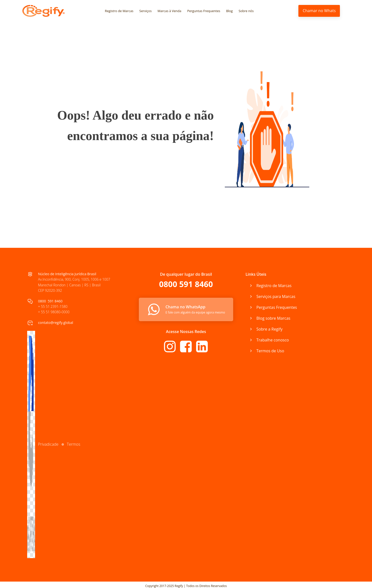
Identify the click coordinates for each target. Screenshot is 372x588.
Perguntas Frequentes (204, 11)
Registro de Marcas (119, 11)
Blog (229, 11)
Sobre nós (246, 11)
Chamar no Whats (319, 11)
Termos (74, 444)
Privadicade (48, 444)
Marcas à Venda (169, 11)
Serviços (145, 11)
